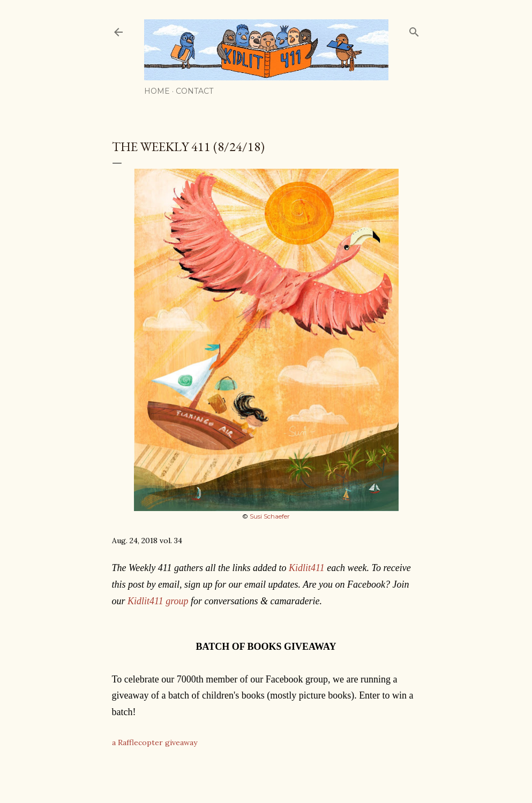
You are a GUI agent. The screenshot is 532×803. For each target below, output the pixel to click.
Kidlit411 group (158, 601)
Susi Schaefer (270, 516)
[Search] (414, 30)
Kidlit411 (307, 568)
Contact (194, 91)
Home (157, 91)
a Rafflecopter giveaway (155, 742)
